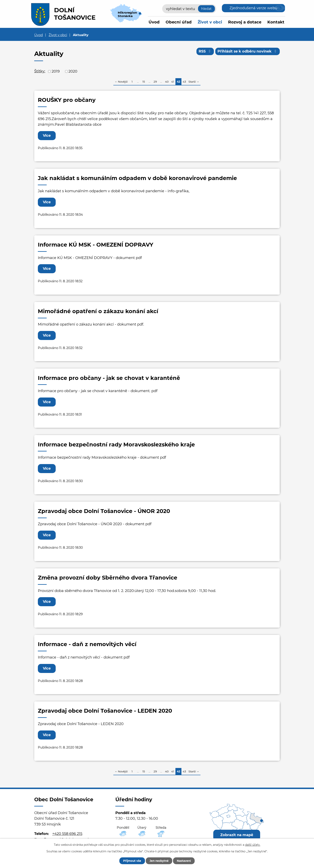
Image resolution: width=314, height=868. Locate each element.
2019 (56, 71)
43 (184, 82)
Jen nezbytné (159, 861)
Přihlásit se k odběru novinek (247, 52)
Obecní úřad (179, 22)
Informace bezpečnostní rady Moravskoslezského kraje (116, 445)
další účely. (253, 845)
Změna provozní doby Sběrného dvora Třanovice (108, 578)
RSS (204, 52)
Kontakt (276, 22)
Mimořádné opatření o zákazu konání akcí (98, 311)
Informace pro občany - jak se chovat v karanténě (109, 378)
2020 (73, 71)
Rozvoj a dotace (245, 22)
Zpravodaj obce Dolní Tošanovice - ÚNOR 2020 (104, 511)
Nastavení (186, 861)
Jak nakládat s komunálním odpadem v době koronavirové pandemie (137, 178)
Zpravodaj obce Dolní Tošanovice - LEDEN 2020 (105, 711)
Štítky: (40, 71)
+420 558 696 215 (67, 834)
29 (155, 82)
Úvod (154, 22)
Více (47, 136)
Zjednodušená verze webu (253, 8)
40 (167, 82)
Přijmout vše (130, 861)
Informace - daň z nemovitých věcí (87, 644)
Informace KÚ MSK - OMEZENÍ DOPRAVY (96, 245)
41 (173, 82)
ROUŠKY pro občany (67, 100)
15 (144, 82)
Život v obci (210, 22)
